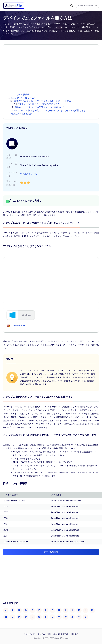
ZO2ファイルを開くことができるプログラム (39, 104)
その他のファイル (28, 174)
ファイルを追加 (44, 634)
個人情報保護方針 (61, 634)
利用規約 (75, 634)
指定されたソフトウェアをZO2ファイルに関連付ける (39, 107)
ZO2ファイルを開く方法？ (23, 98)
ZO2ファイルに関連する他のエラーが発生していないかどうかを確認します (50, 111)
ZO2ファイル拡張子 (20, 95)
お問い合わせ (29, 634)
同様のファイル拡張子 (21, 114)
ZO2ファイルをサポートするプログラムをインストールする (42, 101)
